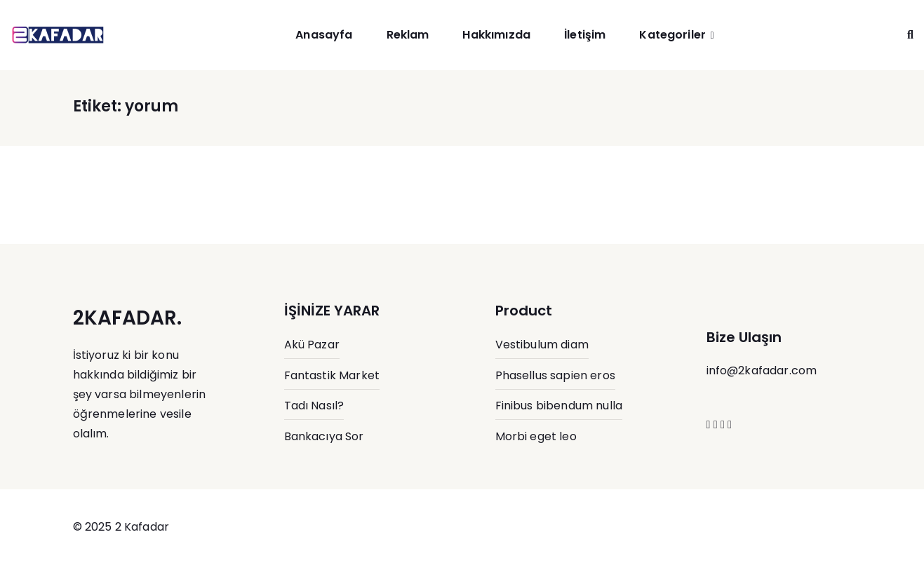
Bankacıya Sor (324, 436)
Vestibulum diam (542, 345)
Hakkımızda (496, 35)
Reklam (408, 35)
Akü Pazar (312, 345)
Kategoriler (672, 35)
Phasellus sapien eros (555, 375)
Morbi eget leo (536, 436)
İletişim (585, 35)
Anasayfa (324, 35)
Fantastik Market (332, 375)
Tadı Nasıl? (314, 406)
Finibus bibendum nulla (559, 406)
